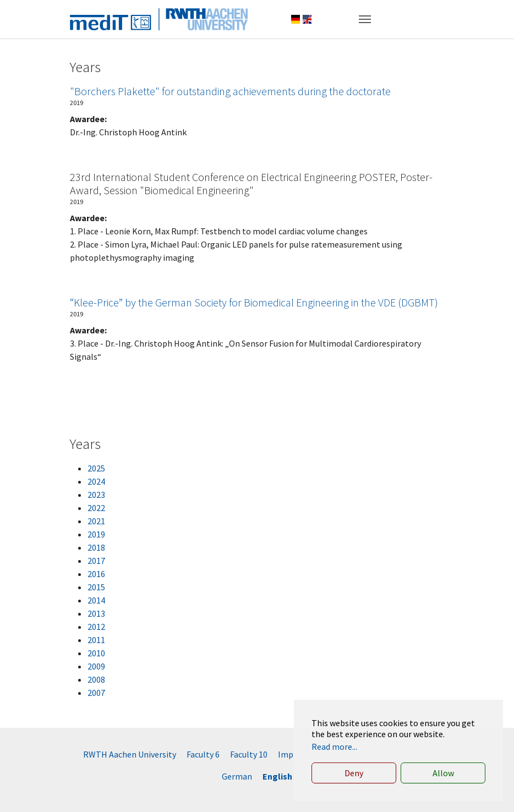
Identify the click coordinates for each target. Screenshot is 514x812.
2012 (96, 627)
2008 (96, 679)
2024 (96, 481)
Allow (443, 773)
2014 (96, 600)
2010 (96, 653)
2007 (96, 693)
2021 (96, 521)
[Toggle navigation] (365, 19)
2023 (96, 495)
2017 (96, 561)
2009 (96, 666)
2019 (96, 534)
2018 (96, 547)
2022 (96, 508)
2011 (96, 640)
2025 (96, 468)
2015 (96, 587)
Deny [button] (354, 773)
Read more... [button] (334, 747)
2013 (96, 613)
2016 (96, 574)
